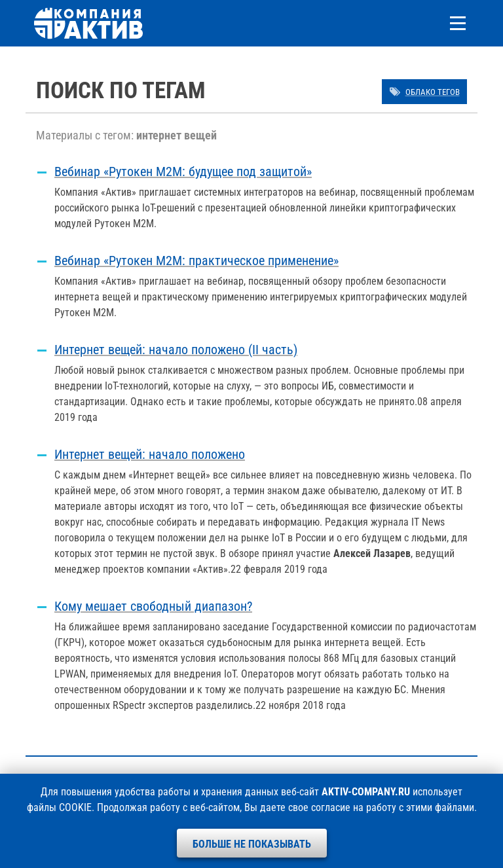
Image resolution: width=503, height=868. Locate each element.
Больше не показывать (252, 844)
